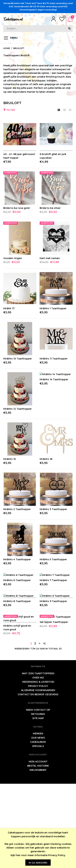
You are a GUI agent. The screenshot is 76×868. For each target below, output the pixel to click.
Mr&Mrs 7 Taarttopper (53, 610)
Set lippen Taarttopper (54, 710)
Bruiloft (19, 48)
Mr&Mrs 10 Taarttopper (18, 359)
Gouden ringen (13, 258)
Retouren (38, 798)
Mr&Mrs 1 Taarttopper (53, 308)
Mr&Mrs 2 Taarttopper (17, 509)
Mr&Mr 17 (9, 308)
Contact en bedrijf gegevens (38, 779)
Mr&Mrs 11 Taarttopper (54, 359)
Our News (38, 822)
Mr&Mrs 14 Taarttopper (54, 409)
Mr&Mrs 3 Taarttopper (53, 509)
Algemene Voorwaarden (38, 774)
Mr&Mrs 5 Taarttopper (53, 559)
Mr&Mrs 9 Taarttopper (53, 660)
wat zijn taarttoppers (38, 758)
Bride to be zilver (50, 208)
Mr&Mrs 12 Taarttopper (17, 409)
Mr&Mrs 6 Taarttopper (17, 610)
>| (44, 728)
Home (7, 48)
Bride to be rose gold (16, 208)
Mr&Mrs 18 (46, 459)
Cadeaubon (38, 826)
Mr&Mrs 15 (9, 459)
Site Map (38, 803)
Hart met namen (50, 258)
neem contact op (38, 794)
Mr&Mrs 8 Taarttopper (17, 660)
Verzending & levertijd (38, 766)
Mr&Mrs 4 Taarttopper (17, 559)
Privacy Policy (57, 855)
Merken (38, 818)
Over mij (38, 762)
